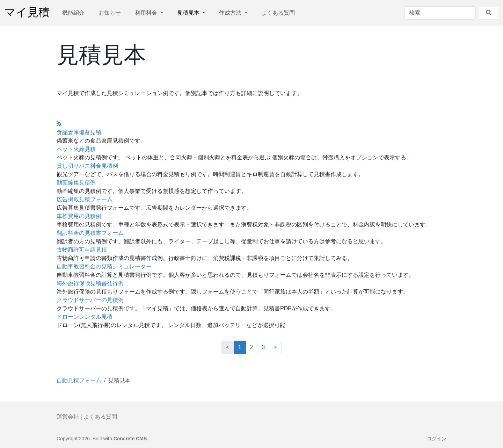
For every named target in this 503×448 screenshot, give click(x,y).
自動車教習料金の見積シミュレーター (104, 266)
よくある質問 (278, 13)
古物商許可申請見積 (82, 250)
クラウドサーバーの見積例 (90, 300)
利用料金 (147, 13)
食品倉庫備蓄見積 (79, 132)
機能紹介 (73, 13)
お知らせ (110, 13)
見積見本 (189, 13)
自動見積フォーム (79, 380)
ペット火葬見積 (76, 149)
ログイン (437, 439)
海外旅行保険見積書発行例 (90, 283)
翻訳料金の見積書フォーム (90, 233)
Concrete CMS (130, 439)
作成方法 (231, 13)
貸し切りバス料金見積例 (87, 166)
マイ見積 (27, 13)
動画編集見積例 (76, 183)
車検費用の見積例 (79, 216)
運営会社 (68, 417)
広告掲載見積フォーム (85, 199)
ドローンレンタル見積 (85, 317)
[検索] (440, 13)
